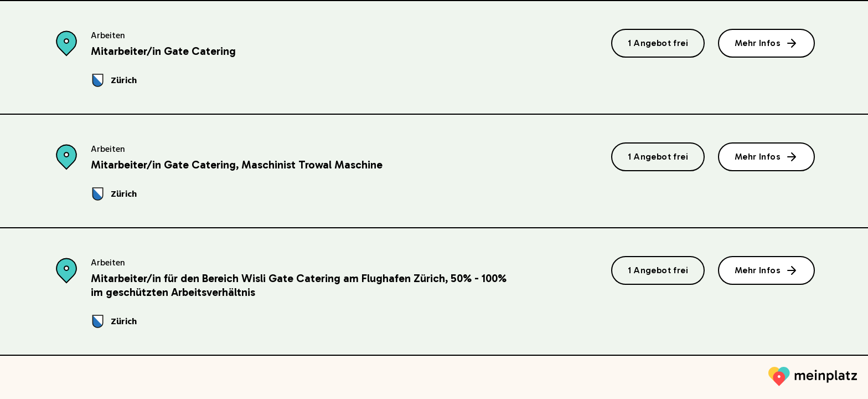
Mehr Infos (766, 43)
